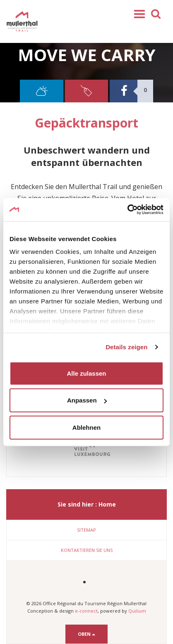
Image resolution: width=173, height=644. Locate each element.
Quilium (137, 611)
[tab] (86, 530)
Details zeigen (126, 347)
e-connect (86, 611)
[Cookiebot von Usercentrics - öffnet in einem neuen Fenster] (127, 210)
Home (107, 504)
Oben (86, 634)
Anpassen (87, 400)
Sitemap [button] (86, 530)
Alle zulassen (86, 373)
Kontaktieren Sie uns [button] (87, 550)
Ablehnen (86, 427)
